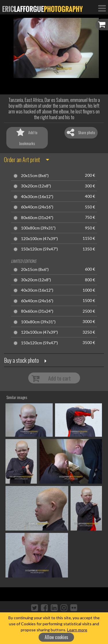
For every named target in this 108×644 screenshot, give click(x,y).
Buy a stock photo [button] (21, 360)
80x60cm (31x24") (37, 218)
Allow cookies (56, 637)
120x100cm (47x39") (39, 239)
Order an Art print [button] (22, 159)
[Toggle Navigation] (102, 8)
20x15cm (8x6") (35, 176)
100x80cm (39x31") (38, 228)
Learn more (77, 630)
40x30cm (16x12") (37, 197)
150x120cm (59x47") (39, 249)
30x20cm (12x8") (36, 186)
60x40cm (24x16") (37, 207)
